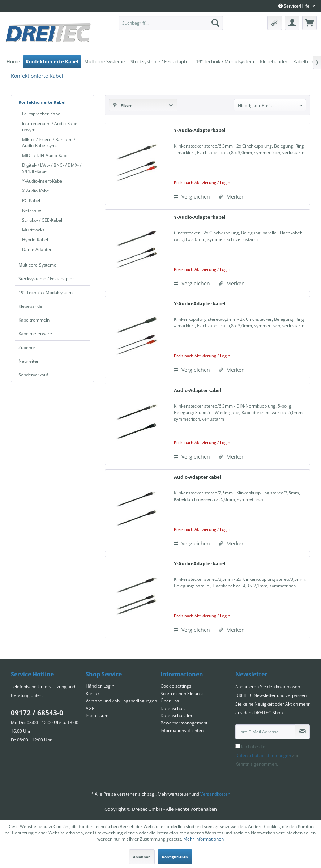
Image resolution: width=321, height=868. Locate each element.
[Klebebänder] (274, 61)
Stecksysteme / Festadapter (46, 279)
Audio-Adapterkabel (198, 390)
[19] (225, 61)
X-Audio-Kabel (36, 191)
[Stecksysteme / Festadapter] (160, 61)
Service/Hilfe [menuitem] (294, 6)
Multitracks (33, 230)
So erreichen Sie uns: (182, 693)
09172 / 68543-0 (37, 713)
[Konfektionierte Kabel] (52, 61)
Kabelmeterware (35, 334)
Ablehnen (142, 857)
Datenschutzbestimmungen (263, 755)
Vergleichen (192, 197)
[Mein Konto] (292, 23)
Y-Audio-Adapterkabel (200, 130)
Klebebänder (31, 306)
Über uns (170, 701)
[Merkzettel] (275, 23)
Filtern (123, 105)
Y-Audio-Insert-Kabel (43, 181)
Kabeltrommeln (34, 320)
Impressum (97, 716)
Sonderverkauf (33, 375)
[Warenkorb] (309, 23)
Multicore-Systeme (37, 265)
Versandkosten (215, 794)
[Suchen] (215, 23)
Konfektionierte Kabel (42, 102)
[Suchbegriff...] (171, 23)
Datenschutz (173, 708)
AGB (90, 708)
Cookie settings (176, 686)
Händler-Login (100, 686)
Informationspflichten (182, 730)
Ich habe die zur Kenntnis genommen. (267, 755)
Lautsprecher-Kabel (42, 114)
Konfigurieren (175, 857)
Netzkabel (32, 210)
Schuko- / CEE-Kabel (42, 220)
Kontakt (93, 693)
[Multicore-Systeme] (104, 61)
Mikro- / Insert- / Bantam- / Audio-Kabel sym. (49, 142)
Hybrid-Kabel (35, 240)
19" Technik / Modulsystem (46, 292)
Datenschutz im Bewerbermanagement (184, 719)
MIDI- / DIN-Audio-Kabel (46, 155)
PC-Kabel (31, 201)
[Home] (13, 61)
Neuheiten (29, 361)
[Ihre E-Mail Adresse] (265, 732)
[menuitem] (171, 23)
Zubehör (27, 347)
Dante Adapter (37, 249)
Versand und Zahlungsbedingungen (121, 701)
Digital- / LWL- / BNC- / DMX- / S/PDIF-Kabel (52, 168)
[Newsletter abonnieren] (302, 732)
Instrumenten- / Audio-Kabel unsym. (50, 127)
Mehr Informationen (204, 839)
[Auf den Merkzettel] (232, 197)
